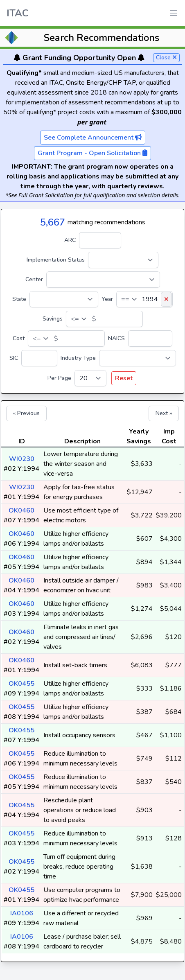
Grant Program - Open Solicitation (92, 153)
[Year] (144, 299)
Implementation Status (56, 260)
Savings (53, 319)
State (19, 299)
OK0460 (21, 510)
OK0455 (21, 684)
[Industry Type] (138, 358)
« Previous (26, 413)
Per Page (59, 378)
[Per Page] (90, 378)
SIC (14, 358)
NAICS (116, 338)
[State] (64, 299)
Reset (124, 378)
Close (166, 58)
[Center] (103, 280)
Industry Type (78, 358)
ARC (70, 240)
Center (34, 279)
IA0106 (22, 913)
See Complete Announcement (93, 138)
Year (107, 299)
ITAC (18, 13)
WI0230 (22, 459)
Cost (19, 338)
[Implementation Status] (123, 260)
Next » (164, 413)
